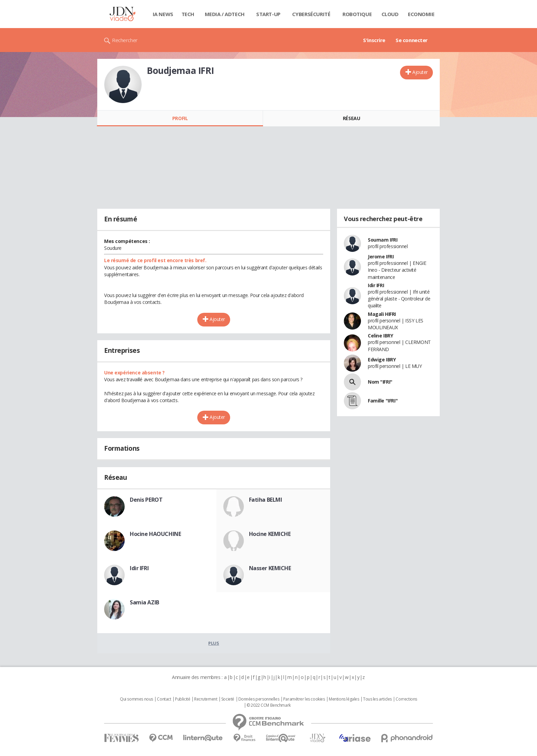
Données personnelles (259, 699)
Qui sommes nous (136, 699)
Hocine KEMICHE (270, 534)
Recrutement (206, 699)
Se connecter (412, 40)
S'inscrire (374, 40)
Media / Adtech (225, 14)
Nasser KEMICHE (270, 568)
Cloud (390, 14)
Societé (228, 699)
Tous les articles (377, 699)
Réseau (351, 118)
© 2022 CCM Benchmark (269, 705)
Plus (214, 643)
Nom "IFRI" (380, 382)
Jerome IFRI (381, 257)
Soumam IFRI (383, 240)
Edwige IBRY (382, 360)
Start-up (268, 14)
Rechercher (125, 40)
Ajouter (420, 72)
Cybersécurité (311, 14)
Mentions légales (344, 699)
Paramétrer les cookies (304, 699)
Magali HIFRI (382, 314)
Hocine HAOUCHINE (155, 534)
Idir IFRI (139, 568)
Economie (421, 14)
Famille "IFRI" (383, 401)
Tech (188, 14)
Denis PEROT (146, 500)
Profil (180, 118)
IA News (163, 14)
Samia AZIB (145, 602)
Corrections (406, 699)
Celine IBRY (380, 336)
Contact (164, 699)
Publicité (183, 699)
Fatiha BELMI (266, 500)
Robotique (357, 14)
